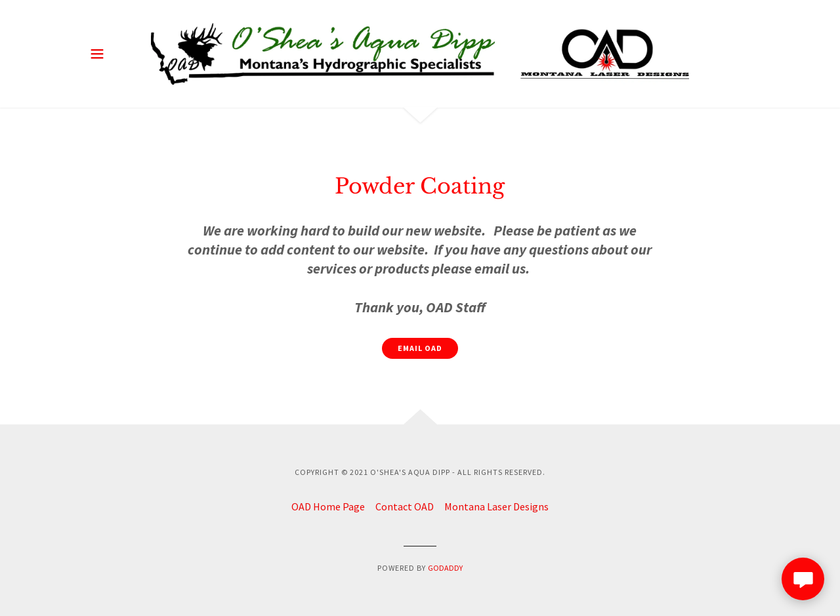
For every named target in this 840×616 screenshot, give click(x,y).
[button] (97, 54)
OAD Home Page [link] (328, 506)
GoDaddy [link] (445, 568)
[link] (420, 54)
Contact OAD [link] (405, 506)
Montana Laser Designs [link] (496, 506)
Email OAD (420, 348)
